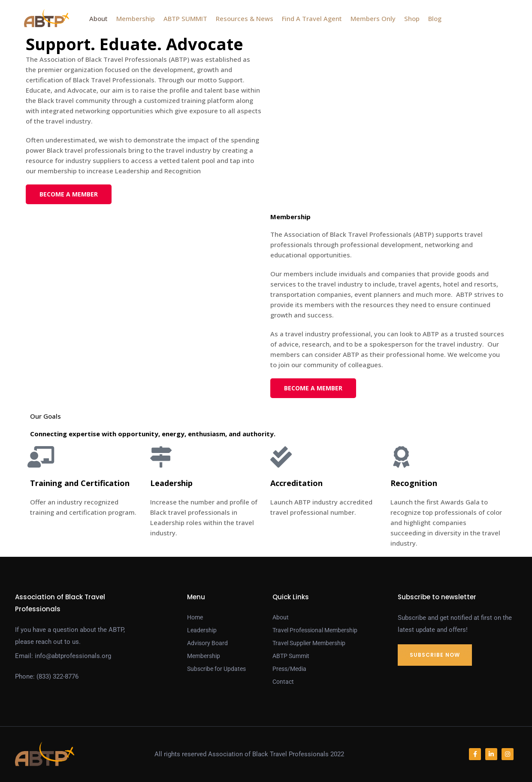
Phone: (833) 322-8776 (47, 676)
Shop (412, 18)
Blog (435, 18)
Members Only (373, 18)
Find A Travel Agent (312, 18)
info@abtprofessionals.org (73, 656)
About (98, 18)
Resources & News (245, 18)
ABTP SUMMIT (185, 18)
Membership (136, 18)
